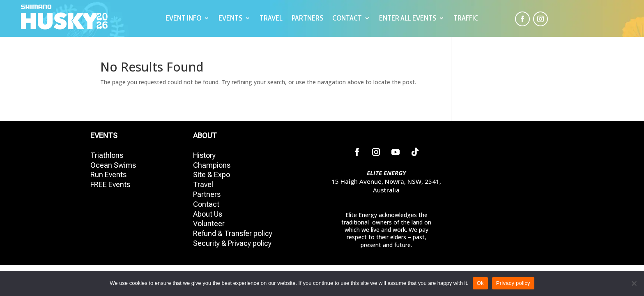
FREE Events (110, 184)
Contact (206, 204)
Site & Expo (212, 175)
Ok (480, 283)
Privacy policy (513, 283)
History (204, 155)
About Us (208, 214)
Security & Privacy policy (232, 243)
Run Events (108, 175)
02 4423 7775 (386, 199)
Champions (212, 165)
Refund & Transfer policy (233, 233)
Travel (203, 184)
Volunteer (209, 223)
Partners (207, 194)
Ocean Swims (113, 165)
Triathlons (107, 155)
